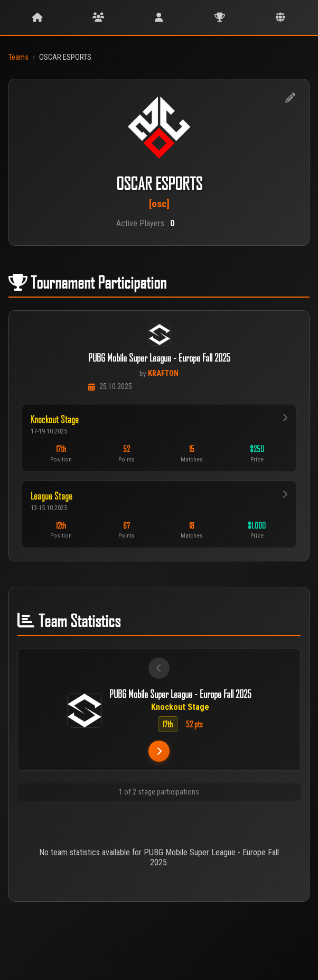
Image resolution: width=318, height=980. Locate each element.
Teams (18, 57)
